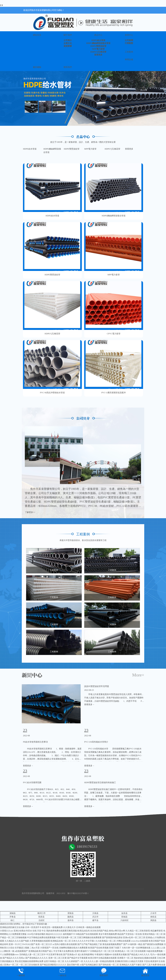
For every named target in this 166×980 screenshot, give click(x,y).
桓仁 (13, 920)
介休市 (153, 913)
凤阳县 (153, 920)
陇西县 (71, 917)
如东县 (124, 913)
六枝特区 (124, 920)
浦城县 (13, 913)
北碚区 (41, 920)
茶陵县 (71, 913)
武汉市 (95, 917)
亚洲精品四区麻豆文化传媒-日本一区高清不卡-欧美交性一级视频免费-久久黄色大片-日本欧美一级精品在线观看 (50, 927)
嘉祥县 (71, 920)
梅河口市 (41, 913)
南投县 (153, 917)
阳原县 (41, 917)
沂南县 (95, 913)
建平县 (95, 920)
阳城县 (124, 917)
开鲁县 (13, 917)
